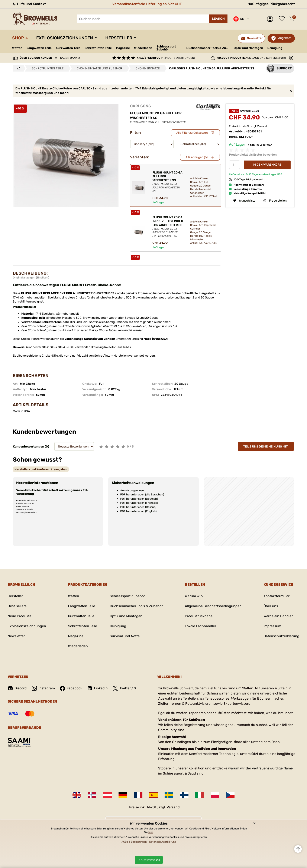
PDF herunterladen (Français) (139, 503)
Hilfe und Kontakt (29, 4)
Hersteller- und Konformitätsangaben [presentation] (41, 469)
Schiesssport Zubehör (166, 48)
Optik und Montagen (248, 48)
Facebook (71, 688)
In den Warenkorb (267, 165)
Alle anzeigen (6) (197, 157)
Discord (17, 688)
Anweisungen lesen (133, 490)
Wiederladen (143, 48)
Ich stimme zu (149, 860)
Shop (18, 38)
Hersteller (119, 38)
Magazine (123, 48)
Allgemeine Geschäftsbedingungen (213, 606)
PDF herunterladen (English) (138, 511)
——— (289, 48)
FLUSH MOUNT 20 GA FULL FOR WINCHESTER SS (168, 182)
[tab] (41, 469)
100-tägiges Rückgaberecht (272, 4)
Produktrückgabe (199, 616)
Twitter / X (125, 688)
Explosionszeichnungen (65, 38)
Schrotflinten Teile (98, 48)
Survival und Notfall (126, 636)
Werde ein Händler (278, 616)
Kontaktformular (277, 596)
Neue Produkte (20, 616)
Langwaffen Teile (39, 48)
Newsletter (16, 636)
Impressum (272, 626)
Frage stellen (275, 201)
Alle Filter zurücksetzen (192, 133)
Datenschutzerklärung (281, 636)
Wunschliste (283, 19)
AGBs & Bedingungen (134, 842)
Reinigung (275, 48)
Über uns (271, 606)
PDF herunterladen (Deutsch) (139, 499)
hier (151, 832)
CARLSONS (140, 106)
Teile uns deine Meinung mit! (266, 447)
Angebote (285, 38)
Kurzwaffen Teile (68, 48)
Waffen (17, 48)
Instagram (43, 688)
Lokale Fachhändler (201, 626)
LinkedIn (97, 688)
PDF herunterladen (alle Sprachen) (142, 494)
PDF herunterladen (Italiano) (138, 507)
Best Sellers (17, 606)
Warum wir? (194, 596)
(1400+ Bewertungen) (166, 58)
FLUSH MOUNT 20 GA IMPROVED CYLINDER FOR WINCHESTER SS (168, 227)
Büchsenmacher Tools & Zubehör (208, 48)
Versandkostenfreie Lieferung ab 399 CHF (147, 4)
